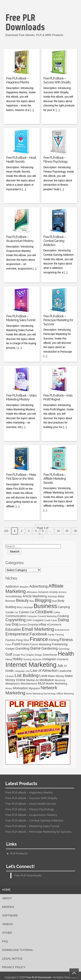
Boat (54, 601)
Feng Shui (23, 640)
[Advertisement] (42, 40)
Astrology (52, 596)
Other (7, 933)
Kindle (10, 671)
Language (20, 671)
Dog (15, 624)
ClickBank (44, 612)
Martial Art (33, 680)
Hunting (27, 659)
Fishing (54, 640)
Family (51, 635)
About (7, 898)
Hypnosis (37, 659)
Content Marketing (47, 616)
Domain (23, 625)
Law (28, 671)
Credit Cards (51, 620)
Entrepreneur (17, 634)
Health (66, 654)
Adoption (24, 587)
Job (60, 666)
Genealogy (64, 649)
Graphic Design (34, 655)
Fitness (66, 640)
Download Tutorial (18, 950)
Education (13, 629)
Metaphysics (13, 684)
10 (58, 531)
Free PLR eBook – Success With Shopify (31, 798)
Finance (39, 639)
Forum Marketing (40, 644)
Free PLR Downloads (25, 22)
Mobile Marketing (56, 684)
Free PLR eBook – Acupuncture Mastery (31, 815)
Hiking (9, 659)
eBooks (8, 907)
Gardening (49, 648)
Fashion (10, 640)
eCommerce (54, 625)
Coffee (57, 612)
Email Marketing (38, 629)
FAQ (5, 941)
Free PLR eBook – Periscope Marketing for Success (58, 320)
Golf (9, 654)
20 (67, 531)
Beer (32, 601)
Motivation (20, 688)
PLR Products (19, 853)
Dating (63, 620)
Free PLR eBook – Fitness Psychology (30, 809)
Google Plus (19, 655)
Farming (60, 635)
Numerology (50, 694)
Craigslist (38, 620)
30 (75, 531)
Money (9, 688)
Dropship (33, 625)
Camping (64, 607)
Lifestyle (10, 676)
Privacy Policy (14, 967)
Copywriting (15, 620)
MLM (41, 683)
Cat (32, 612)
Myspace (34, 688)
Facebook (38, 634)
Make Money (56, 676)
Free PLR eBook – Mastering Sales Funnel (32, 826)
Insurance (63, 659)
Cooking (63, 616)
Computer (32, 616)
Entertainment (62, 630)
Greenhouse (50, 655)
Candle (10, 612)
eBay (43, 624)
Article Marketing (35, 596)
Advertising (39, 586)
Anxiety (54, 592)
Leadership (65, 671)
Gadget (10, 649)
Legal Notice (12, 959)
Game (35, 648)
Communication (16, 616)
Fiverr (8, 644)
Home (6, 890)
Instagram (49, 659)
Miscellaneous (29, 684)
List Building (26, 675)
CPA (29, 620)
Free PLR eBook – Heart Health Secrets (31, 804)
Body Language (25, 607)
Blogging (43, 600)
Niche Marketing (34, 694)
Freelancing (60, 644)
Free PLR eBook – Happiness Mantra (29, 793)
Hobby (18, 659)
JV (65, 666)
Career (24, 612)
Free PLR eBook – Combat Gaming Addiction (55, 241)
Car (16, 612)
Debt (8, 625)
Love (43, 676)
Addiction (12, 586)
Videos (7, 924)
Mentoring (60, 680)
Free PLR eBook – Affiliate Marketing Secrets (55, 479)
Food (16, 644)
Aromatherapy (14, 596)
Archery (63, 592)
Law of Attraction (44, 670)
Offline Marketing (65, 694)
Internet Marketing (31, 665)
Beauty (22, 600)
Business (45, 606)
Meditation (47, 680)
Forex (25, 644)
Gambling (22, 648)
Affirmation (32, 592)
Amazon (43, 592)
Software (10, 915)
